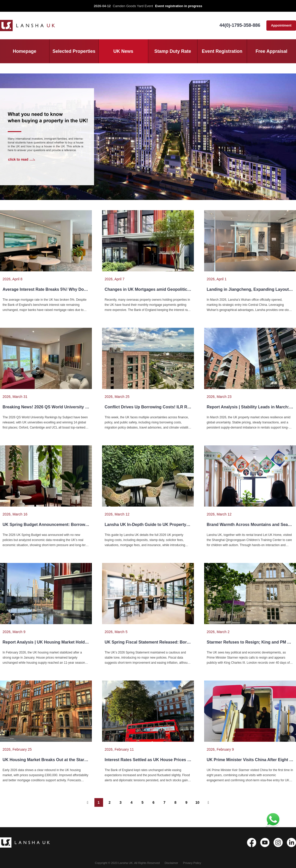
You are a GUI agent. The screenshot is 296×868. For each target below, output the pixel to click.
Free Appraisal (272, 51)
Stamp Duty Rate (173, 51)
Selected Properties (74, 51)
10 (198, 802)
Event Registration (222, 51)
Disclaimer (171, 863)
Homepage (24, 51)
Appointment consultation (281, 27)
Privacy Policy (192, 863)
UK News (123, 51)
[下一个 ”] (208, 802)
